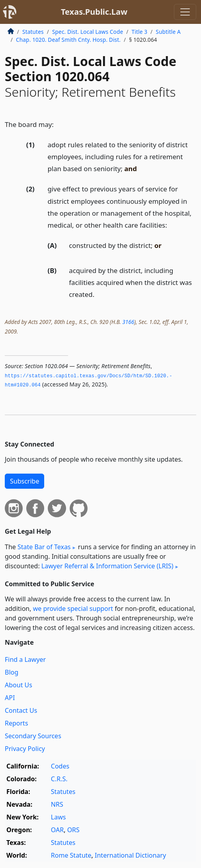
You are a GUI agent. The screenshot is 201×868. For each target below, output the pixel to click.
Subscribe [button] (24, 481)
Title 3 (140, 32)
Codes (60, 766)
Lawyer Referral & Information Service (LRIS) (107, 566)
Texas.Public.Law (94, 12)
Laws (59, 817)
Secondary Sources (33, 736)
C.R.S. (59, 779)
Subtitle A (168, 32)
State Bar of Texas (44, 547)
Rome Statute (71, 855)
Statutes (33, 32)
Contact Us (21, 710)
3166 (128, 322)
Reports (17, 723)
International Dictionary (130, 855)
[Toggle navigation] (185, 12)
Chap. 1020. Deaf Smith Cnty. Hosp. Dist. (68, 40)
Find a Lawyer (25, 659)
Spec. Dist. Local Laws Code (88, 32)
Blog (12, 672)
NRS (57, 804)
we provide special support (73, 609)
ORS (73, 830)
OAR (57, 830)
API (10, 698)
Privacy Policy (25, 749)
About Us (19, 685)
